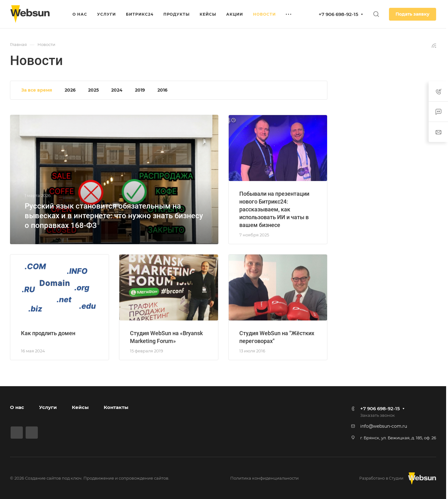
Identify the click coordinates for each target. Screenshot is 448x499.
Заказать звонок (378, 415)
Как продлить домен (48, 333)
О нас (17, 407)
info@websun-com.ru (384, 426)
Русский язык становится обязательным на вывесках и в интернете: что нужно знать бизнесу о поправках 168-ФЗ (114, 216)
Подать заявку (413, 14)
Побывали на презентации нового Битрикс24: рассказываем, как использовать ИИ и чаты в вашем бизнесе (274, 209)
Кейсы (80, 407)
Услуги (48, 407)
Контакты (116, 407)
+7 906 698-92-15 (338, 14)
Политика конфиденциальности (264, 478)
